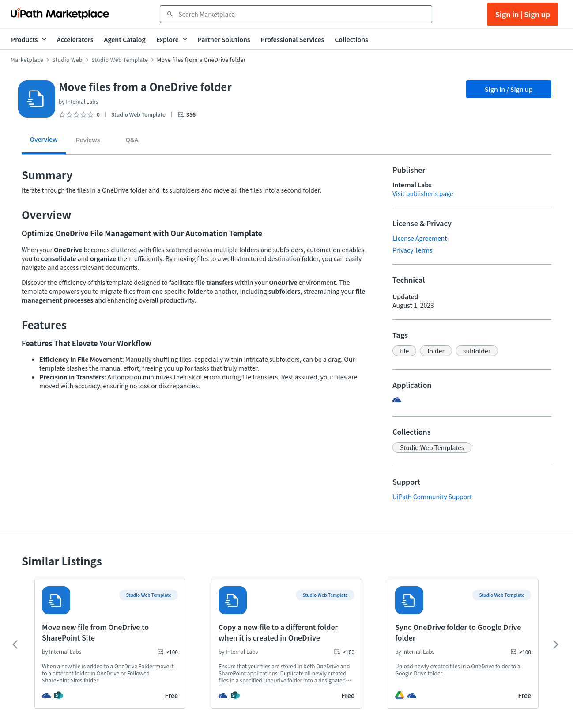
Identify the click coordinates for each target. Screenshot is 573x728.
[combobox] (302, 14)
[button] (404, 351)
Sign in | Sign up (523, 14)
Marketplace (27, 60)
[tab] (44, 142)
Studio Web (67, 60)
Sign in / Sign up (509, 89)
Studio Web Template (120, 60)
